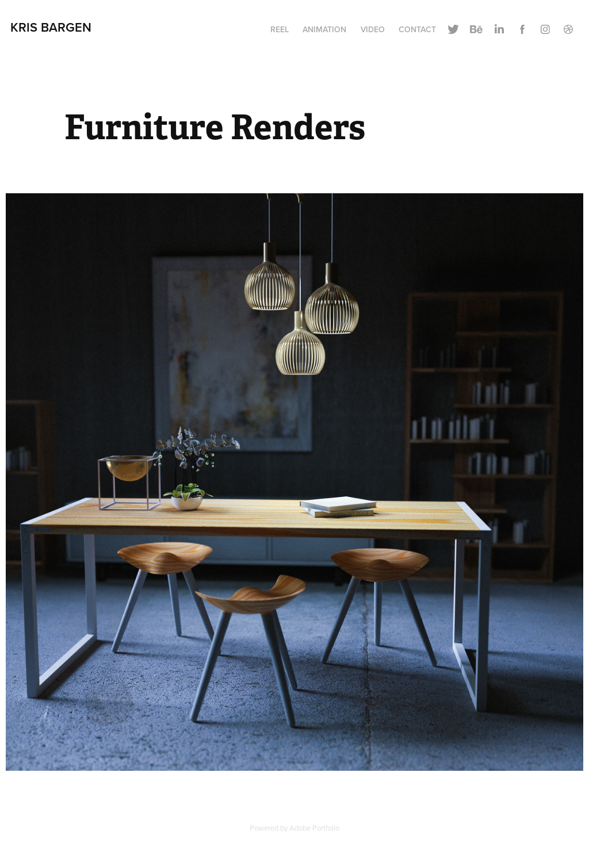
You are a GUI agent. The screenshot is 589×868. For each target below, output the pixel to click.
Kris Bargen (51, 27)
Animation (324, 29)
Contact (417, 29)
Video (373, 29)
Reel (280, 29)
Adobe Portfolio (314, 828)
